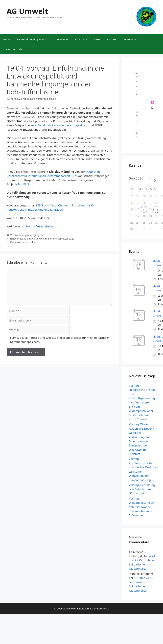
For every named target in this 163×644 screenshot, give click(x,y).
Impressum (129, 39)
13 (157, 210)
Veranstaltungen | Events (32, 39)
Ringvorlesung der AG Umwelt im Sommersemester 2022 (42, 239)
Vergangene (37, 235)
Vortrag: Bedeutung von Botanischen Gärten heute (142, 489)
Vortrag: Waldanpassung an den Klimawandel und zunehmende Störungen (141, 507)
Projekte (83, 39)
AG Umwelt (27, 11)
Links (97, 39)
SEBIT (39, 205)
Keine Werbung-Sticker (23, 242)
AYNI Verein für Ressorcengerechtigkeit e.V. (60, 125)
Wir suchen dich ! (13, 49)
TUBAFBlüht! (61, 39)
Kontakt (111, 39)
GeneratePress (100, 608)
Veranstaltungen (20, 235)
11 (144, 210)
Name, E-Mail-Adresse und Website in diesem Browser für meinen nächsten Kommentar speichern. (60, 340)
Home (7, 39)
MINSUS (23, 184)
